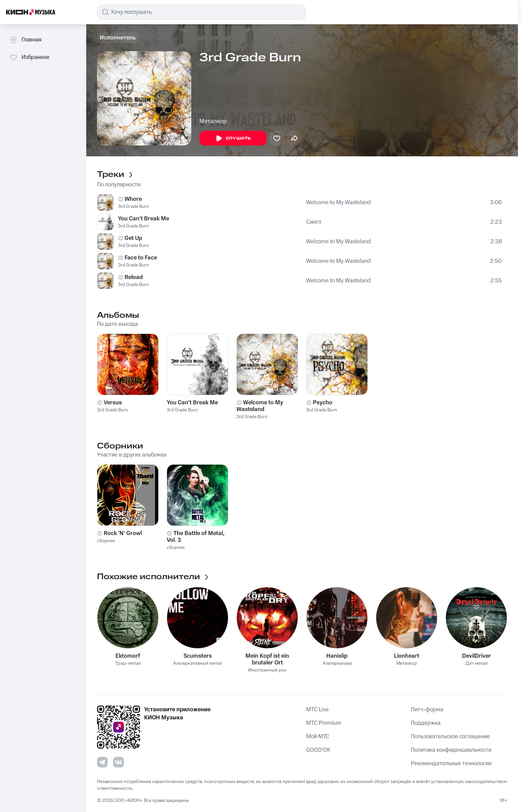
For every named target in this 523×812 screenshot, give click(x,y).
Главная (25, 40)
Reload (134, 277)
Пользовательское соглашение (450, 737)
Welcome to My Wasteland (338, 202)
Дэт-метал (477, 664)
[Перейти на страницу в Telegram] (102, 762)
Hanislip (337, 656)
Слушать (233, 138)
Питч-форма (427, 710)
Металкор (213, 121)
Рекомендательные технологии (451, 763)
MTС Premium (324, 723)
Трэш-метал (128, 664)
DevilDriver (477, 656)
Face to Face (141, 258)
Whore (133, 199)
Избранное (29, 57)
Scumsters (198, 656)
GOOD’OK (318, 750)
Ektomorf (128, 656)
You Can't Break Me (143, 219)
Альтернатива (337, 664)
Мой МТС (318, 737)
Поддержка (426, 723)
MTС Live (317, 710)
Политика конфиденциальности (451, 750)
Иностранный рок (267, 670)
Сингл (314, 222)
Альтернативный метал (198, 664)
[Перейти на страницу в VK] (119, 762)
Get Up (133, 238)
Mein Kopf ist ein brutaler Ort (267, 659)
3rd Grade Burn (133, 207)
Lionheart (407, 656)
